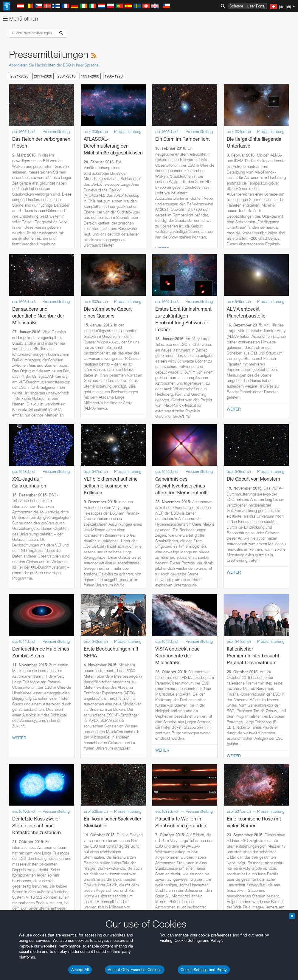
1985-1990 (114, 76)
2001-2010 (67, 76)
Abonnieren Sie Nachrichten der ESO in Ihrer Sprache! (54, 65)
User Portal (256, 6)
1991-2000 (90, 76)
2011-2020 (43, 76)
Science (236, 6)
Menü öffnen (21, 19)
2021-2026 (20, 76)
